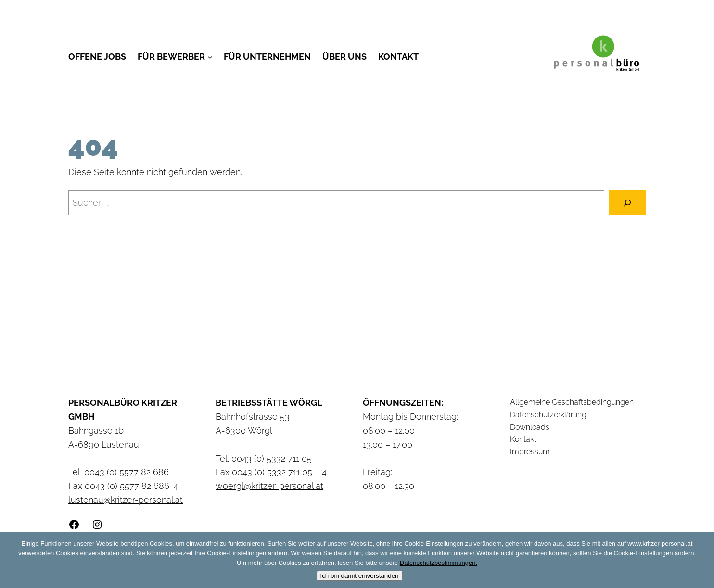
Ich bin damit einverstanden (360, 576)
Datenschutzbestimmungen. (439, 563)
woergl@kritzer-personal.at (269, 486)
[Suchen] (627, 203)
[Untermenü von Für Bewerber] (210, 57)
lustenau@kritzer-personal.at (126, 500)
